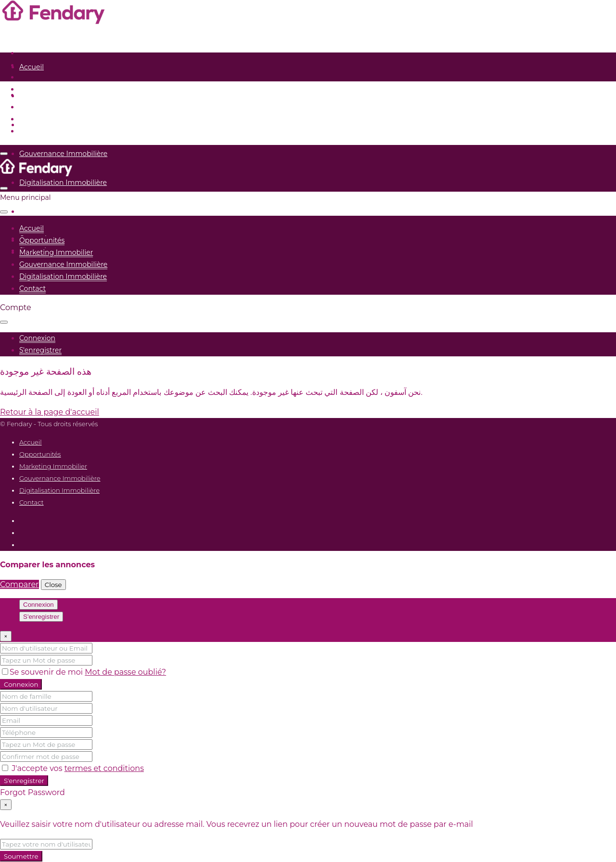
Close (53, 585)
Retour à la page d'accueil (50, 412)
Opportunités (42, 96)
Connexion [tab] (38, 605)
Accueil (32, 67)
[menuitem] (37, 338)
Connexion (21, 684)
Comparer (19, 584)
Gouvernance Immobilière (63, 154)
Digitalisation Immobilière (63, 183)
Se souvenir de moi (43, 672)
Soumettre (21, 856)
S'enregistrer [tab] (41, 617)
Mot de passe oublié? (125, 672)
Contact (32, 211)
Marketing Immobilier (56, 125)
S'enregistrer (24, 781)
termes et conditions (104, 768)
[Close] (6, 636)
